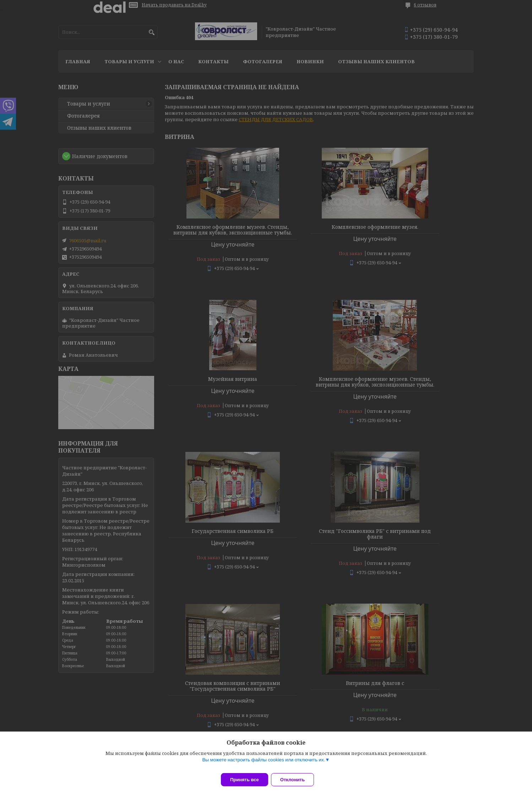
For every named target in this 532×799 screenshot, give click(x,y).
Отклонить (297, 780)
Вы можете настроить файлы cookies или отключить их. (264, 764)
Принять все (245, 780)
